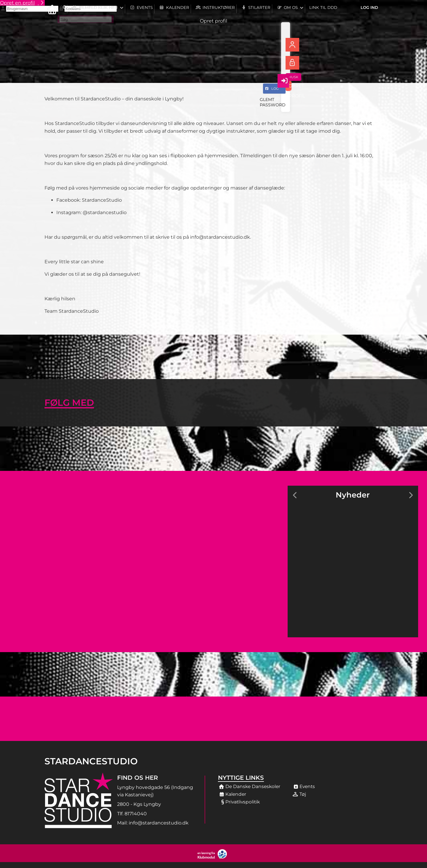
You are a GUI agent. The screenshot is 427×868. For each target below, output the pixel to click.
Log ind (369, 9)
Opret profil (213, 21)
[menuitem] (50, 9)
